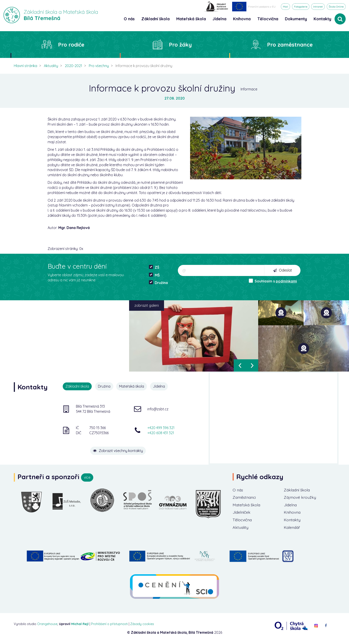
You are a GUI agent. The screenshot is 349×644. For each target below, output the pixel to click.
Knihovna (293, 512)
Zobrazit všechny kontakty (119, 450)
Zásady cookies (142, 624)
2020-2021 (73, 66)
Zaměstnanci (245, 498)
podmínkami (286, 281)
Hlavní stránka (25, 66)
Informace (249, 89)
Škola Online (336, 7)
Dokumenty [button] (296, 19)
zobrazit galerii (147, 305)
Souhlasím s (273, 281)
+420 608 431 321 (161, 433)
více (87, 477)
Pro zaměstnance (290, 45)
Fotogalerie (301, 7)
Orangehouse (47, 624)
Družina (158, 283)
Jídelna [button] (219, 19)
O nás (238, 490)
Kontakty (322, 19)
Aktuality (51, 66)
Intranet (318, 7)
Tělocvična (243, 520)
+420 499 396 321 (161, 428)
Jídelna (159, 386)
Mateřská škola (132, 386)
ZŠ (154, 267)
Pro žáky (180, 45)
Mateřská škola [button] (191, 19)
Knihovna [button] (242, 19)
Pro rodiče (71, 45)
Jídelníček (242, 512)
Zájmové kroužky (300, 498)
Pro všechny (99, 66)
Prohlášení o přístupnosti (109, 624)
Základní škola (297, 490)
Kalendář (292, 527)
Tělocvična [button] (268, 19)
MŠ (154, 275)
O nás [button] (129, 19)
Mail (285, 7)
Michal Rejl (80, 624)
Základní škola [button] (155, 19)
